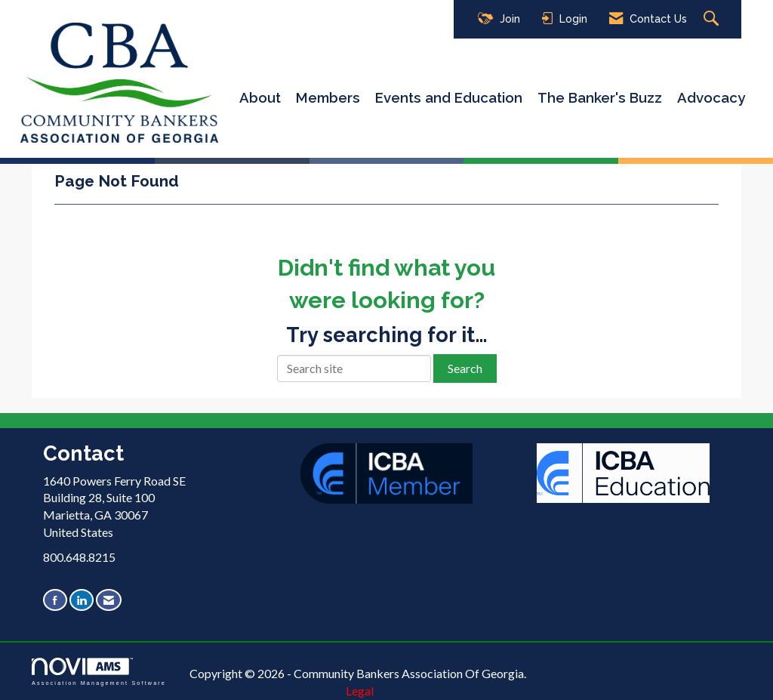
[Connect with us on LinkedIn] (82, 600)
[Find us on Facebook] (55, 600)
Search (465, 368)
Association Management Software (99, 672)
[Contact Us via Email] (109, 600)
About (260, 97)
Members (328, 97)
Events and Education (449, 97)
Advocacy (711, 97)
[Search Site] (713, 19)
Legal (360, 691)
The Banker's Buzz (600, 97)
